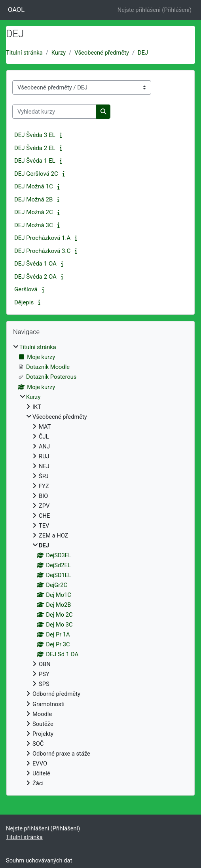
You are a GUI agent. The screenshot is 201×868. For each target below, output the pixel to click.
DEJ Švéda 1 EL (35, 161)
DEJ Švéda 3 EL (35, 135)
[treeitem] (100, 565)
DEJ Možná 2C (34, 212)
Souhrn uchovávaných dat (39, 860)
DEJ (143, 53)
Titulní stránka (24, 53)
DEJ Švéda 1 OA (35, 264)
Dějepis (24, 302)
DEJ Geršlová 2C (36, 174)
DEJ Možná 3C (34, 225)
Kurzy (59, 53)
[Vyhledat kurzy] (54, 112)
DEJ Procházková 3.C (42, 251)
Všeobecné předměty (102, 53)
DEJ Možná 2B (33, 199)
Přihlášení (177, 10)
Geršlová (26, 289)
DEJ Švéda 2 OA (35, 277)
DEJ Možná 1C (34, 186)
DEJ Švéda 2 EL (35, 148)
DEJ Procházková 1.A (42, 238)
